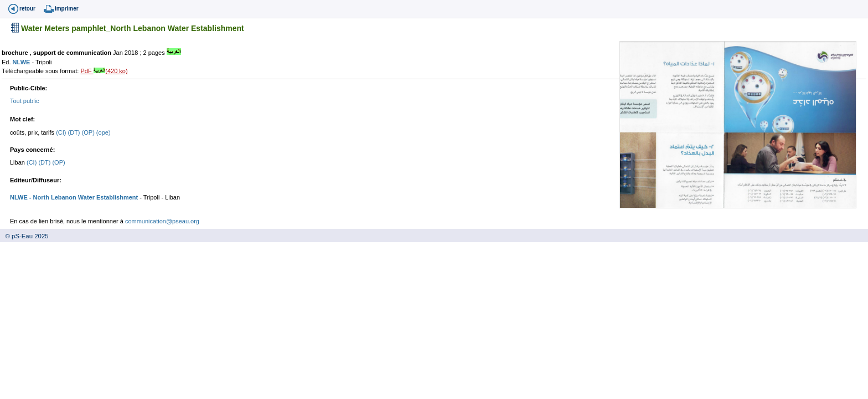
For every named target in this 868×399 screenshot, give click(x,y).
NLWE (22, 62)
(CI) (62, 132)
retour (27, 9)
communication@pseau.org (162, 221)
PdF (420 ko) (104, 71)
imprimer (67, 9)
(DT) (75, 132)
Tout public (25, 101)
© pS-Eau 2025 (24, 236)
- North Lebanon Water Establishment (83, 197)
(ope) (104, 132)
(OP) (89, 132)
